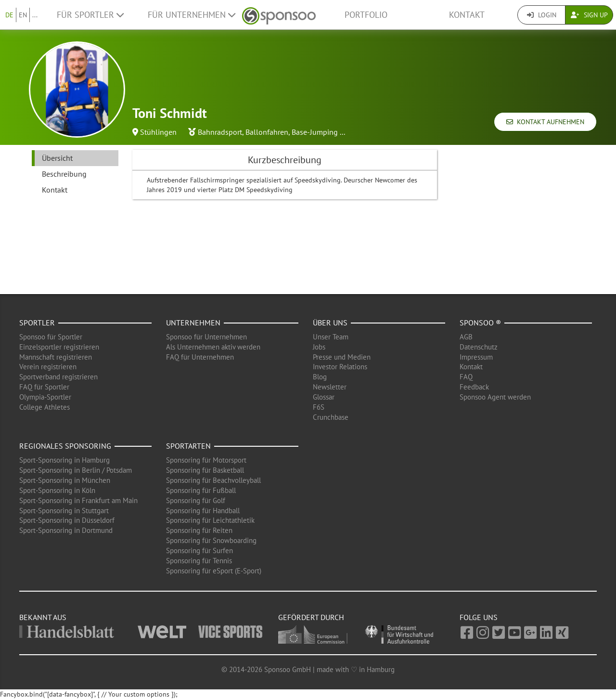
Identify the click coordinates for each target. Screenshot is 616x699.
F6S (319, 407)
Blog (320, 377)
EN (23, 15)
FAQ (466, 377)
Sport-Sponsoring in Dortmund (66, 530)
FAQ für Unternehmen (200, 357)
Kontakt (467, 15)
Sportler (37, 323)
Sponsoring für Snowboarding (211, 540)
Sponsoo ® (480, 323)
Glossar (324, 397)
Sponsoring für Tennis (199, 561)
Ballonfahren (267, 132)
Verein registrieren (48, 367)
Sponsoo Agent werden (495, 397)
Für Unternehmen (192, 15)
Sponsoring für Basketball (205, 470)
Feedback (474, 387)
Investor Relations (340, 367)
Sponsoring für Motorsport (206, 460)
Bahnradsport (220, 132)
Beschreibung (64, 174)
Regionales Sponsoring (65, 446)
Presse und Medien (342, 357)
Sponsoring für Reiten (199, 530)
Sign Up (589, 15)
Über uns (330, 323)
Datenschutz (479, 347)
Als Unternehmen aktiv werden (213, 347)
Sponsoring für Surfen (199, 550)
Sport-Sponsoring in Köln (57, 490)
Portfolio (366, 15)
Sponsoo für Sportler (51, 337)
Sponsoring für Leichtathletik (210, 520)
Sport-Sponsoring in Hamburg (64, 460)
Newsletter (330, 387)
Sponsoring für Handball (203, 511)
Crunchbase (331, 417)
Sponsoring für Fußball (201, 490)
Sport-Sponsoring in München (65, 480)
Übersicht (57, 158)
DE (9, 15)
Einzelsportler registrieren (59, 347)
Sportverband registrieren (58, 377)
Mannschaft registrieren (56, 357)
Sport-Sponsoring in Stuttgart (64, 511)
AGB (466, 337)
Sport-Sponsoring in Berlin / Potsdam (76, 470)
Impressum (476, 357)
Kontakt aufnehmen (545, 122)
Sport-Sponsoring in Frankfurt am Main (78, 500)
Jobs (319, 347)
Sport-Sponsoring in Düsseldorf (67, 520)
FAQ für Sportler (44, 387)
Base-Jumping (315, 132)
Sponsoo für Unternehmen (206, 337)
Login (542, 15)
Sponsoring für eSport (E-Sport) (214, 571)
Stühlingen (158, 132)
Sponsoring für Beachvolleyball (213, 480)
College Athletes (45, 407)
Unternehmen (193, 323)
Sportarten (188, 446)
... (35, 15)
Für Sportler (90, 15)
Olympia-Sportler (45, 397)
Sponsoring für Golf (196, 500)
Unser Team (331, 337)
